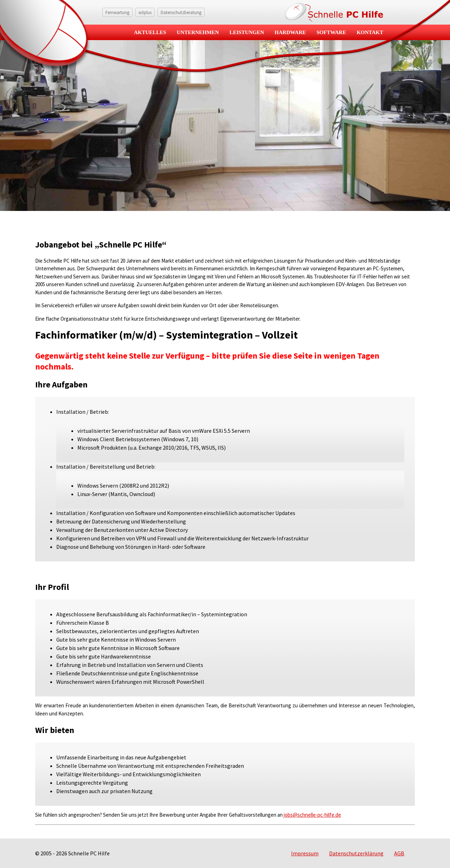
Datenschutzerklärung (356, 853)
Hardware (290, 32)
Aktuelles (150, 32)
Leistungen (247, 32)
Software (331, 32)
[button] (15, 853)
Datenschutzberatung (181, 12)
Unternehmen (198, 32)
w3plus (145, 12)
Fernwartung (117, 12)
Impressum (305, 853)
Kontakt (370, 32)
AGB (399, 853)
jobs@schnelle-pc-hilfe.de (312, 815)
